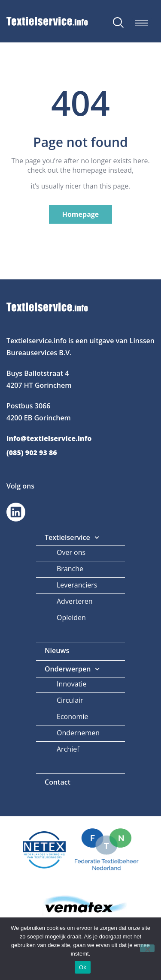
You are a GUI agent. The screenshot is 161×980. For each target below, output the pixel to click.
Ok (83, 967)
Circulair (70, 700)
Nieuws (57, 650)
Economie (72, 716)
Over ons (71, 552)
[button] (142, 23)
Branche (70, 569)
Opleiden (71, 617)
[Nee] (147, 948)
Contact (58, 782)
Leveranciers (77, 585)
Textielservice (72, 538)
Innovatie (71, 684)
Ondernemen (78, 733)
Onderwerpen (72, 669)
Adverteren (74, 601)
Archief (68, 749)
